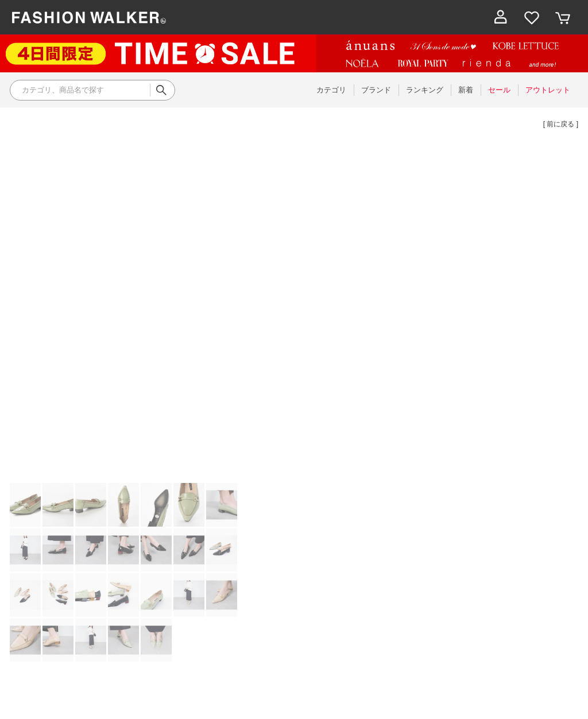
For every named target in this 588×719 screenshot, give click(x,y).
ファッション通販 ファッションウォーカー (89, 17)
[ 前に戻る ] (561, 124)
